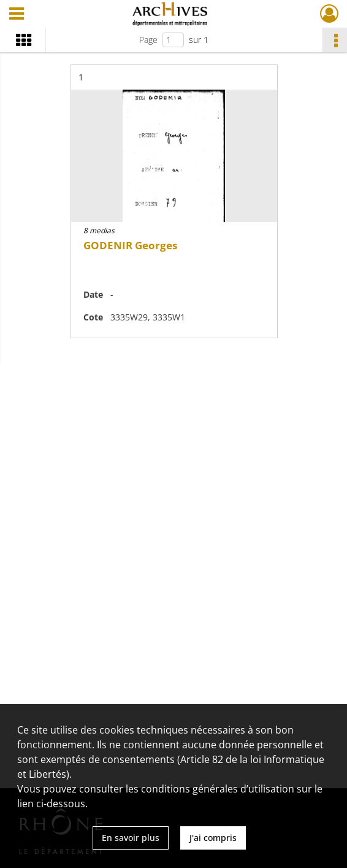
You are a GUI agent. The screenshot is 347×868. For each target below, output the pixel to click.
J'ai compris (213, 838)
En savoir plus (131, 838)
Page (148, 40)
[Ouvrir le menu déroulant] (17, 15)
